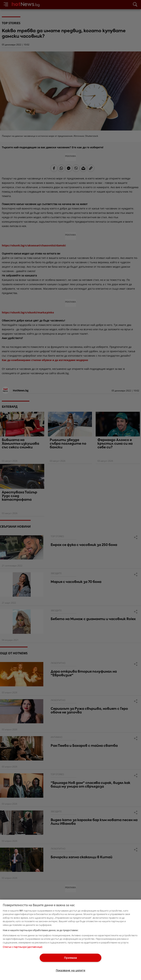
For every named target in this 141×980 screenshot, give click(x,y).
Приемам (70, 958)
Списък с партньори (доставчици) (22, 947)
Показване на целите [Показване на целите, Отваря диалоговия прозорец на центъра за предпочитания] (71, 970)
